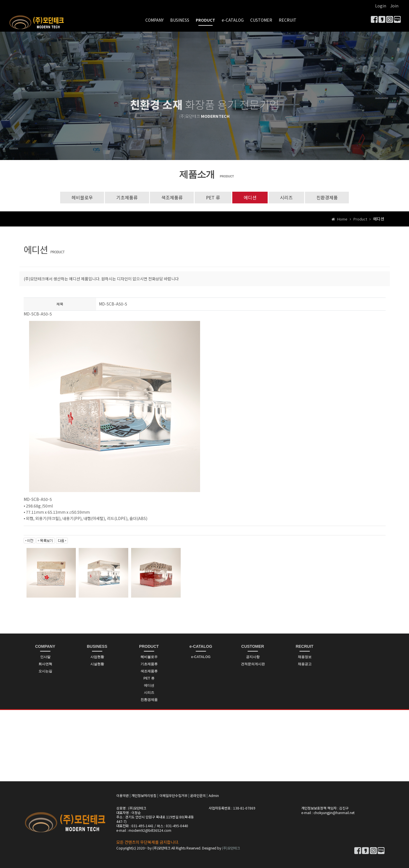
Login (381, 6)
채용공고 (305, 664)
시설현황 (97, 664)
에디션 (250, 197)
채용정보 (305, 657)
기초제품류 (127, 197)
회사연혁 (45, 664)
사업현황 (97, 657)
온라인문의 (198, 796)
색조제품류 (172, 197)
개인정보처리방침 (144, 796)
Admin (214, 796)
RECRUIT (288, 20)
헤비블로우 (82, 197)
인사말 (45, 657)
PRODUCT (205, 20)
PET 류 (213, 197)
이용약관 (123, 796)
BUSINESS (180, 20)
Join (394, 6)
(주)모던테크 (231, 848)
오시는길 (45, 671)
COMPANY (154, 20)
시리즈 (287, 197)
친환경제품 (327, 197)
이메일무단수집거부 (173, 796)
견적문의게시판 (253, 664)
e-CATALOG (233, 20)
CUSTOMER (261, 20)
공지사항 (253, 657)
